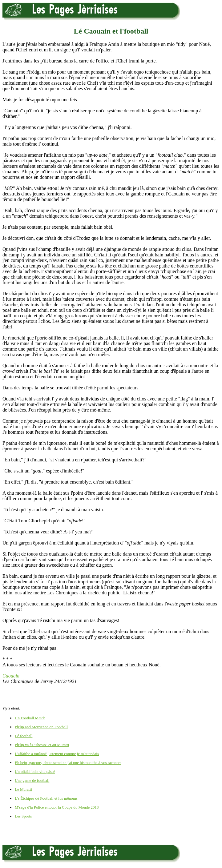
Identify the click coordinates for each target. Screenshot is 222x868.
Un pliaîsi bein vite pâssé (35, 772)
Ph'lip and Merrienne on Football (41, 727)
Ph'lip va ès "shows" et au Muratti (42, 745)
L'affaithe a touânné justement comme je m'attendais (57, 754)
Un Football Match (30, 718)
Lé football (24, 736)
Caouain (11, 676)
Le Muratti (23, 789)
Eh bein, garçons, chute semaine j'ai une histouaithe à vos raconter (68, 763)
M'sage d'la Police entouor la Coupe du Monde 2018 (57, 807)
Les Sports (23, 816)
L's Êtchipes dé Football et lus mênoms (46, 798)
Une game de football (32, 780)
